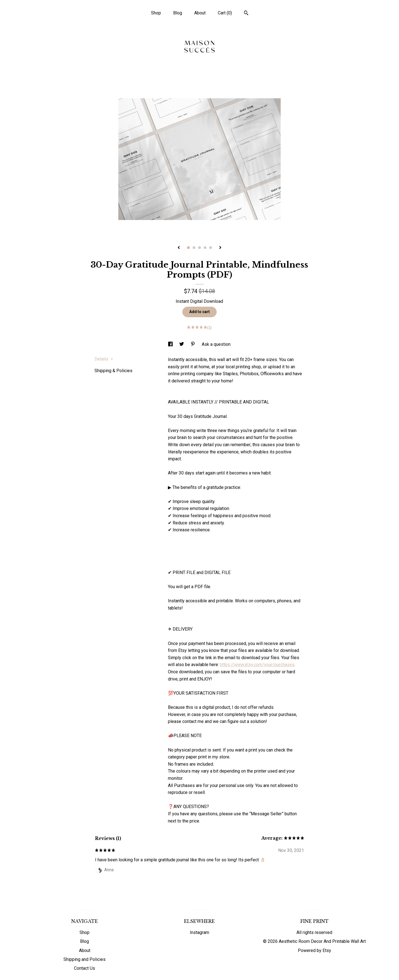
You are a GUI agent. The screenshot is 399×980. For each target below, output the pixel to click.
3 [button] (199, 248)
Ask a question (216, 344)
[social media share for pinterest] (193, 344)
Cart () (225, 13)
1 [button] (188, 248)
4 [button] (205, 248)
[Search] (246, 14)
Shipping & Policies (113, 371)
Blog (178, 13)
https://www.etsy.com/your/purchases (257, 665)
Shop (156, 13)
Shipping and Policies (85, 959)
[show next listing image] (220, 248)
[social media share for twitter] (182, 344)
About (200, 13)
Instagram (199, 932)
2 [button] (194, 248)
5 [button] (211, 248)
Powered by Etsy (314, 950)
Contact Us (85, 968)
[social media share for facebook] (171, 344)
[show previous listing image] (179, 248)
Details (104, 359)
